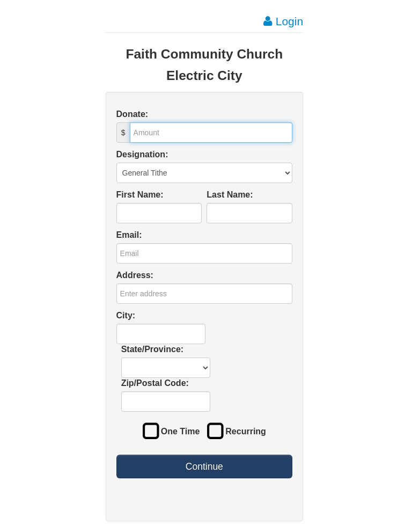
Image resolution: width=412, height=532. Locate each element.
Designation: (142, 154)
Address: (135, 275)
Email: (129, 235)
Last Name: (230, 195)
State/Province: (152, 349)
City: (126, 315)
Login (283, 21)
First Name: (140, 195)
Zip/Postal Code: (155, 383)
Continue (204, 467)
